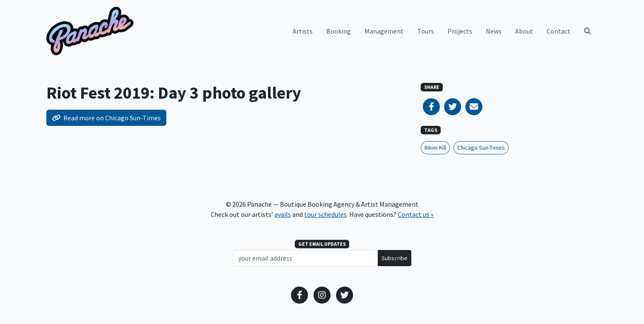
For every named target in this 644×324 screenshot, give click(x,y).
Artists (303, 31)
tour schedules (325, 214)
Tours (426, 31)
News (494, 31)
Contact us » (416, 214)
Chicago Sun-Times (481, 148)
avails (283, 214)
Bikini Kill (435, 148)
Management (384, 31)
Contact (559, 31)
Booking (339, 31)
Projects (460, 31)
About (524, 31)
